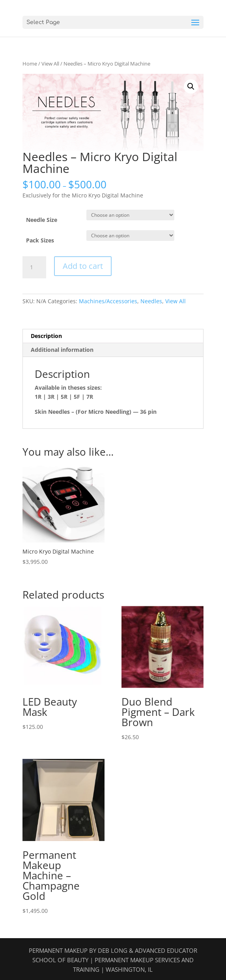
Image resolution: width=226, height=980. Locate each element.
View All (50, 64)
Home (30, 64)
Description (46, 336)
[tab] (113, 336)
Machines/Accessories (108, 301)
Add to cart (83, 266)
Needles (151, 301)
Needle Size (42, 220)
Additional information (62, 350)
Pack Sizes (40, 240)
